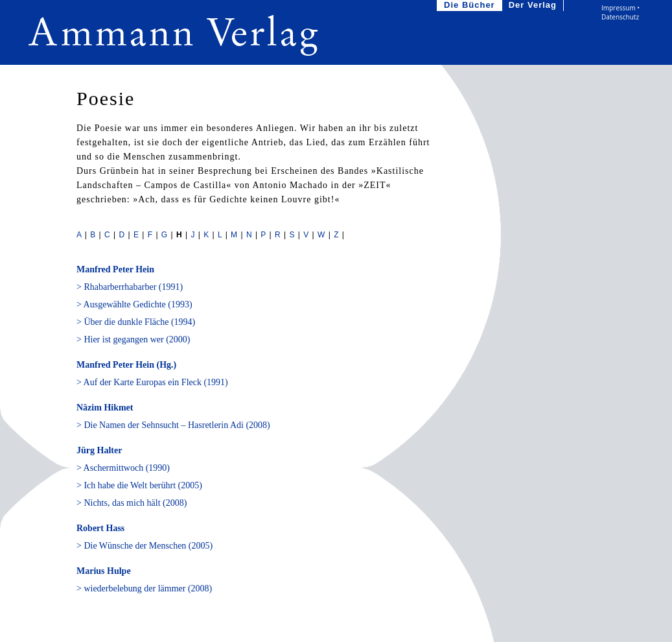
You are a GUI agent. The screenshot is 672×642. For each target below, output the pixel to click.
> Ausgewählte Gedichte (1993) (134, 304)
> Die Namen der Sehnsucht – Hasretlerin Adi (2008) (173, 425)
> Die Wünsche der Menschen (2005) (145, 546)
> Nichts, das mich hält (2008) (132, 503)
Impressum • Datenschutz (620, 12)
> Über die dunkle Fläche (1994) (136, 322)
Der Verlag (534, 6)
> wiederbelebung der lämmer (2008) (144, 588)
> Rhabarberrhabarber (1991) (130, 287)
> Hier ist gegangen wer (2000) (133, 339)
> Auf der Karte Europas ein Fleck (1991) (152, 382)
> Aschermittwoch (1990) (123, 468)
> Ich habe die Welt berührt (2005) (139, 485)
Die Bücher (471, 6)
